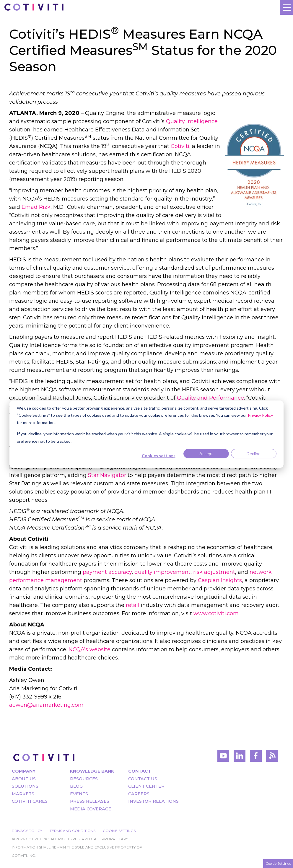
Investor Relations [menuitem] (153, 801)
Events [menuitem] (79, 794)
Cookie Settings (119, 831)
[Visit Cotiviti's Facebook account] (256, 757)
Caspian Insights (220, 580)
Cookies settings (159, 456)
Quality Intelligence (192, 121)
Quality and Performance (210, 398)
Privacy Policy (27, 831)
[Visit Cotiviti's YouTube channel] (223, 757)
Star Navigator (107, 475)
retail (133, 605)
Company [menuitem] (24, 771)
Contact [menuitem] (140, 771)
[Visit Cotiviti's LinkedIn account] (240, 757)
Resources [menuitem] (84, 779)
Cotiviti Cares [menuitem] (30, 801)
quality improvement (162, 572)
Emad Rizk (36, 207)
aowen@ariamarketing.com (46, 705)
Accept (206, 453)
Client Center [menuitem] (146, 786)
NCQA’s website (89, 649)
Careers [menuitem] (139, 794)
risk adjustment (214, 572)
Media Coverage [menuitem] (91, 809)
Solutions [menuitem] (25, 786)
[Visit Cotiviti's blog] (272, 757)
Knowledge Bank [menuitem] (92, 771)
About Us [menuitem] (24, 779)
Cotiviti (180, 146)
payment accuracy (107, 572)
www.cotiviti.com (216, 613)
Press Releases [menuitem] (90, 801)
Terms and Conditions (73, 831)
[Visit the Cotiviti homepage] (44, 757)
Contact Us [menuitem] (143, 779)
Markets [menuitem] (23, 794)
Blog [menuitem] (76, 786)
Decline (254, 453)
